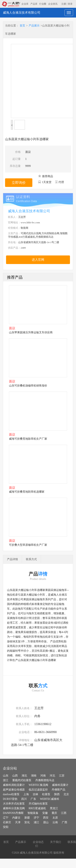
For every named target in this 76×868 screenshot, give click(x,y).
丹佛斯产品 (58, 790)
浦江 (36, 822)
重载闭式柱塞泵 (22, 780)
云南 (55, 822)
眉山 (46, 822)
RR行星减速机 (37, 808)
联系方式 (31, 559)
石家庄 (7, 822)
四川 (24, 799)
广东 (33, 799)
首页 (22, 26)
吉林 (35, 794)
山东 (6, 776)
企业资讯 (53, 4)
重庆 (54, 813)
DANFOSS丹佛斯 (13, 813)
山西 (15, 776)
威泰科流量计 (60, 785)
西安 (46, 818)
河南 (43, 776)
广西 (65, 822)
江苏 (62, 776)
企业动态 (38, 842)
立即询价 (19, 183)
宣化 (27, 822)
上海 (26, 794)
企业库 (25, 4)
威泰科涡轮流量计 (14, 785)
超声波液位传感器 (14, 790)
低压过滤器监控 (38, 790)
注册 (64, 4)
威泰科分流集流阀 (14, 808)
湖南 (34, 776)
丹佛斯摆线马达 (45, 780)
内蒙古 (16, 818)
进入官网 (38, 260)
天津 (18, 822)
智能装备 (33, 813)
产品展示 (34, 26)
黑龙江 (54, 808)
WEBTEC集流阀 (38, 785)
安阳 (6, 827)
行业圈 (43, 4)
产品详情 (12, 559)
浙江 (6, 780)
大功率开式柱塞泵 (14, 804)
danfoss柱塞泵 (11, 794)
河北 (52, 776)
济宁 (36, 818)
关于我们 (56, 842)
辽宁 (6, 818)
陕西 (57, 794)
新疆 (27, 818)
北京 (66, 794)
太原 (55, 818)
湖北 (24, 776)
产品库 (34, 4)
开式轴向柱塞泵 (38, 804)
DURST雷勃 (10, 799)
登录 (70, 4)
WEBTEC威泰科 (50, 799)
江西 (64, 813)
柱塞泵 (46, 794)
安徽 (45, 813)
